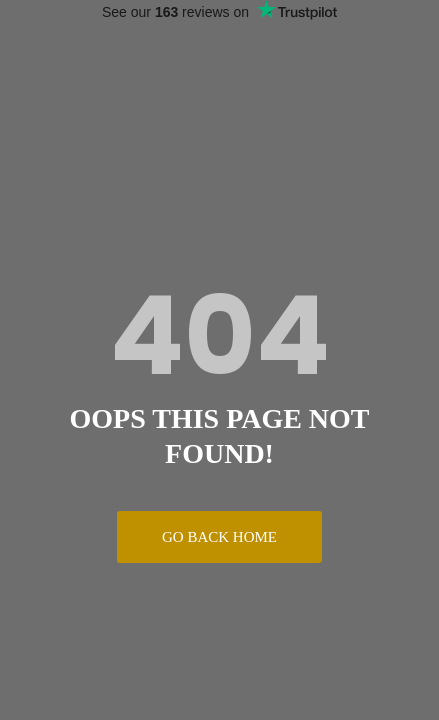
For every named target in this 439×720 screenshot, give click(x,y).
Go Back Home (219, 537)
